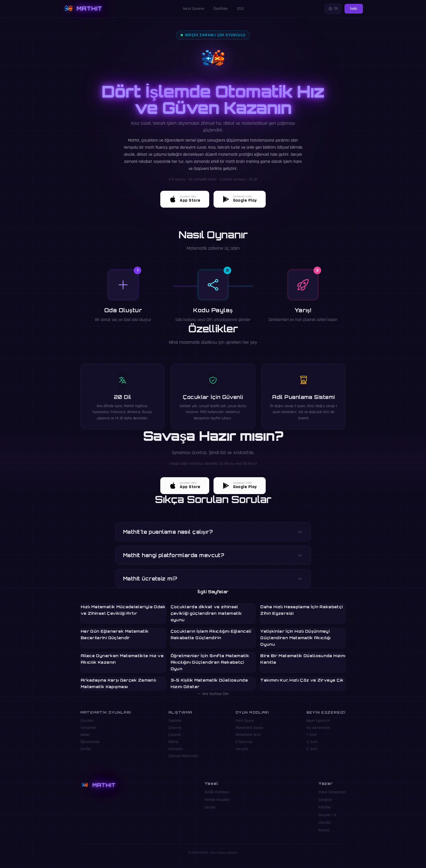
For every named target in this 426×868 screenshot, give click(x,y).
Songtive (325, 800)
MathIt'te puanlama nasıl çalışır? (213, 532)
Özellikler (221, 9)
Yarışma (242, 749)
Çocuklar (87, 721)
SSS (240, 9)
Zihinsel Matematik (183, 756)
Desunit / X (327, 815)
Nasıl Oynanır (194, 9)
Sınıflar (86, 749)
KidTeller (325, 807)
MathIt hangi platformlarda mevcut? (213, 555)
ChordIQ (325, 823)
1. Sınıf (311, 735)
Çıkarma (175, 728)
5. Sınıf (312, 749)
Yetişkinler (88, 728)
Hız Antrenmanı (318, 728)
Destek (210, 807)
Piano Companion (332, 792)
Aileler (85, 735)
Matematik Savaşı (249, 728)
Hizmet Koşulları (217, 800)
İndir (354, 9)
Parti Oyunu (245, 721)
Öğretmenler (90, 742)
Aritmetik (176, 749)
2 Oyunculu (244, 742)
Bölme (173, 742)
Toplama (175, 721)
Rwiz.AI (324, 830)
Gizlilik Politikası (217, 792)
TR (333, 9)
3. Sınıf (312, 742)
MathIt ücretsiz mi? (213, 579)
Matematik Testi (248, 735)
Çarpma (175, 735)
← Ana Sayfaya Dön (213, 694)
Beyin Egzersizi (318, 721)
